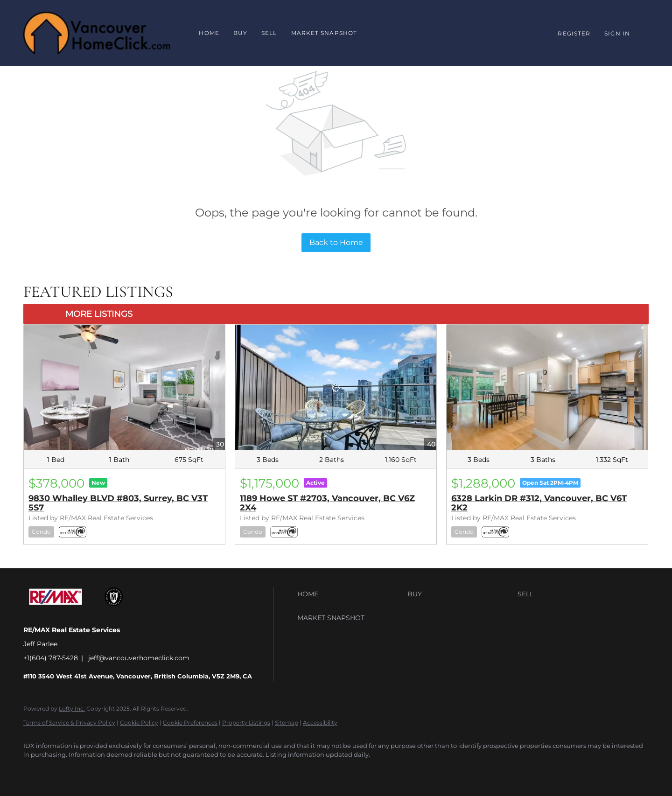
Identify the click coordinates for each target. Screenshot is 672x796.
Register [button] (574, 33)
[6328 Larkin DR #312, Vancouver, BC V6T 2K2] (547, 388)
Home (209, 33)
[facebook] (35, 771)
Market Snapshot (324, 33)
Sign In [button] (617, 33)
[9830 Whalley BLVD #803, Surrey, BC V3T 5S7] (124, 388)
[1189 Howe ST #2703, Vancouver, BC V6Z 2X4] (336, 388)
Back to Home (336, 242)
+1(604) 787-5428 (51, 658)
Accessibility (320, 723)
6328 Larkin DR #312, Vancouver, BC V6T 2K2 (539, 503)
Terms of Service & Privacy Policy (69, 723)
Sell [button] (269, 33)
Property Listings (246, 723)
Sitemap (287, 723)
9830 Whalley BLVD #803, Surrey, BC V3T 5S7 (118, 503)
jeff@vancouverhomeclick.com (139, 658)
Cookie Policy (139, 723)
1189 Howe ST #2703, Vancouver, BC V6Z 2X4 (327, 503)
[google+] (62, 771)
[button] (350, 594)
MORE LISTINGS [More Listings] (99, 314)
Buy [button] (240, 33)
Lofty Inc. (72, 709)
